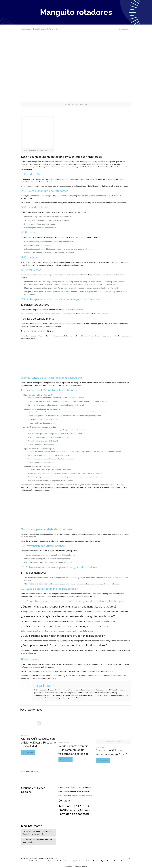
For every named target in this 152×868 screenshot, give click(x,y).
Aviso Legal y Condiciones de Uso (78, 861)
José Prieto (39, 29)
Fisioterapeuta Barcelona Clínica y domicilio (76, 796)
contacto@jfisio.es (79, 810)
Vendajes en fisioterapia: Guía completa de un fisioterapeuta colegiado (74, 750)
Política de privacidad (38, 861)
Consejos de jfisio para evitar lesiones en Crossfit (112, 752)
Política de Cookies (56, 861)
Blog (123, 861)
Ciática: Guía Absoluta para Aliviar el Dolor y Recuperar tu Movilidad (39, 743)
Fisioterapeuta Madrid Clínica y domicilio (74, 792)
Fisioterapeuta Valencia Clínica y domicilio (75, 787)
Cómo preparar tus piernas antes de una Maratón (37, 841)
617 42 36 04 (80, 806)
